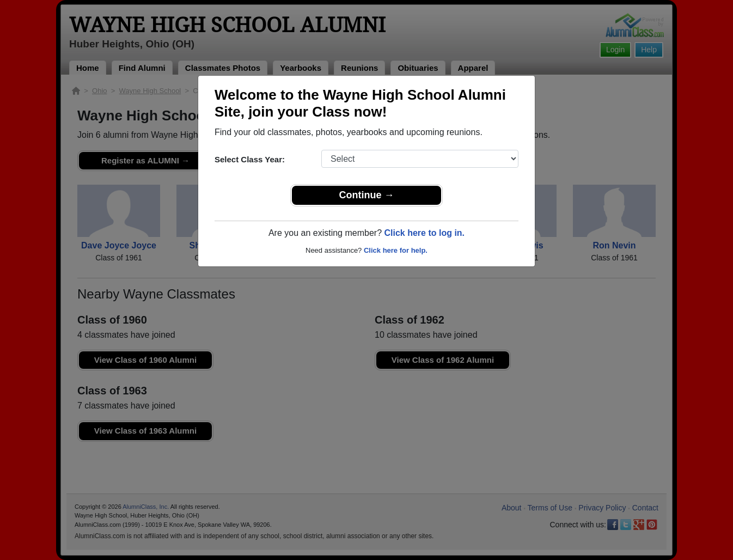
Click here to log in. (424, 233)
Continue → (367, 195)
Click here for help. (396, 250)
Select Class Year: (250, 159)
